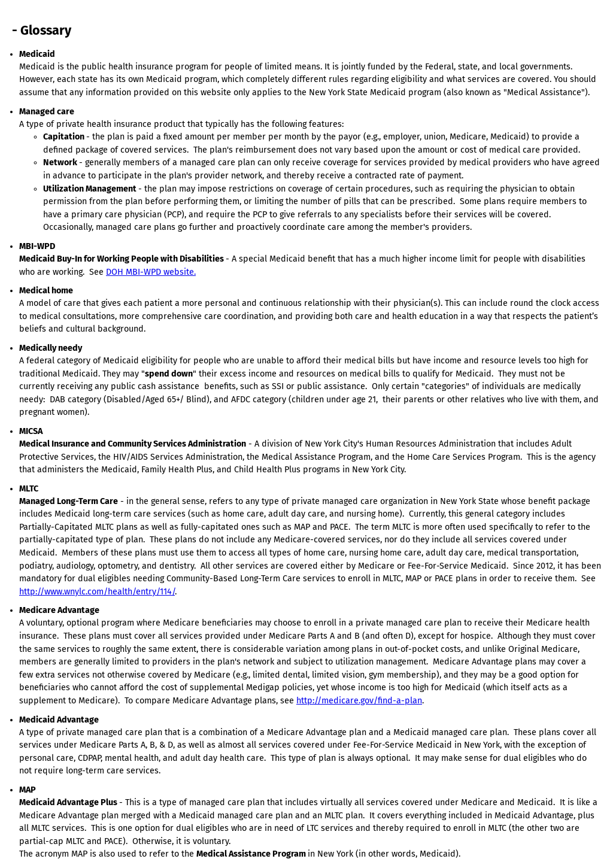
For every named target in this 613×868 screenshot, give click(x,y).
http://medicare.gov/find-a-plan (359, 701)
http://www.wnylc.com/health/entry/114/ (97, 592)
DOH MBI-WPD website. (151, 272)
